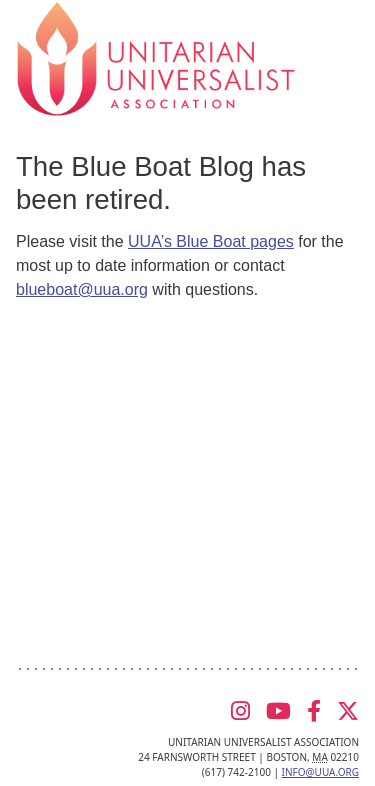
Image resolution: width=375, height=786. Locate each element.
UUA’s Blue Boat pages (211, 241)
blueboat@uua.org (82, 289)
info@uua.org (320, 772)
